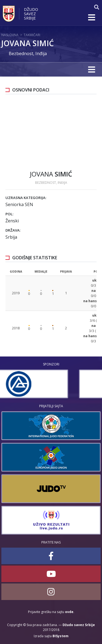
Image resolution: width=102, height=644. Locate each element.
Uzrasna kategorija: (26, 198)
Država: (13, 230)
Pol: (9, 214)
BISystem (61, 636)
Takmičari (32, 35)
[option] (51, 384)
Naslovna (10, 35)
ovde (69, 612)
